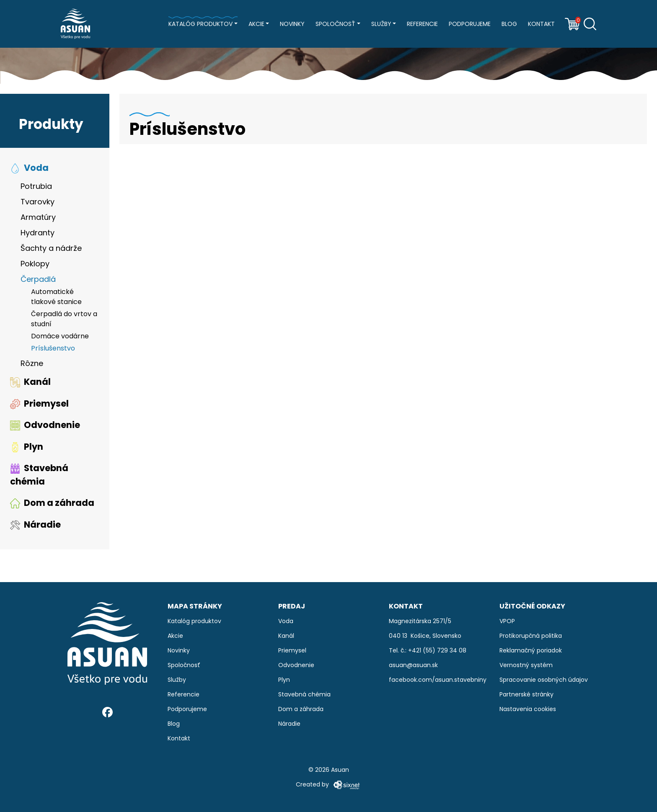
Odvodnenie (45, 431)
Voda (29, 173)
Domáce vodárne (60, 342)
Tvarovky (38, 208)
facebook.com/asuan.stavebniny (438, 680)
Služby (382, 24)
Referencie (423, 24)
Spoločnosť (336, 24)
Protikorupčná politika (531, 636)
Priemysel (39, 409)
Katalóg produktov (201, 24)
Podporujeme (471, 24)
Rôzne (32, 369)
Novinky (293, 24)
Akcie (257, 24)
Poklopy (35, 269)
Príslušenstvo (53, 354)
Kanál (30, 388)
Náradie (35, 530)
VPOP (507, 621)
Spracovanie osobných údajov (544, 680)
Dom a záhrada (52, 509)
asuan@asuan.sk (413, 665)
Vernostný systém (526, 665)
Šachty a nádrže (51, 254)
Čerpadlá (38, 285)
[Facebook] (107, 712)
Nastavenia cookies (528, 709)
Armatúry (38, 223)
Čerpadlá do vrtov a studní (64, 325)
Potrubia (36, 192)
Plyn (27, 452)
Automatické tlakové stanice (56, 303)
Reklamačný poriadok (531, 650)
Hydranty (38, 238)
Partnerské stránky (526, 694)
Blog (510, 24)
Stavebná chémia (39, 481)
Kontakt (542, 24)
